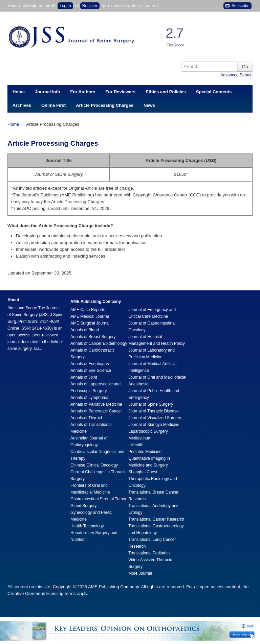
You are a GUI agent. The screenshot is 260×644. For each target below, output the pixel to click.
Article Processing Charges (105, 105)
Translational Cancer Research (156, 519)
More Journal (140, 573)
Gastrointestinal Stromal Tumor (98, 499)
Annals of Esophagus (90, 364)
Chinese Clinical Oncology (94, 465)
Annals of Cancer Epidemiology (99, 343)
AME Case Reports (88, 310)
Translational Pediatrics (149, 553)
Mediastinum (140, 438)
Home (19, 92)
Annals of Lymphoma (89, 398)
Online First (53, 105)
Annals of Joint (84, 377)
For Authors (83, 92)
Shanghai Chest (143, 472)
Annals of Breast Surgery (93, 337)
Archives (22, 105)
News (149, 105)
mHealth (136, 445)
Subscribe (237, 6)
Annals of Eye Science (91, 371)
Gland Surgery (83, 506)
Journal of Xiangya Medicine (154, 425)
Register (90, 6)
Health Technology (87, 526)
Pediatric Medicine (145, 452)
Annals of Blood (85, 330)
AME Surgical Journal (90, 323)
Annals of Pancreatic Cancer (96, 411)
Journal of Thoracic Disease (154, 411)
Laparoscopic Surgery (148, 431)
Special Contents (214, 92)
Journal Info (47, 92)
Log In (65, 6)
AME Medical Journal (90, 316)
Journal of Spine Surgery (151, 404)
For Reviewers (120, 92)
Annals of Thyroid (86, 418)
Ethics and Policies (166, 92)
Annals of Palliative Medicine (96, 404)
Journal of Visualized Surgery (155, 418)
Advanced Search (236, 75)
